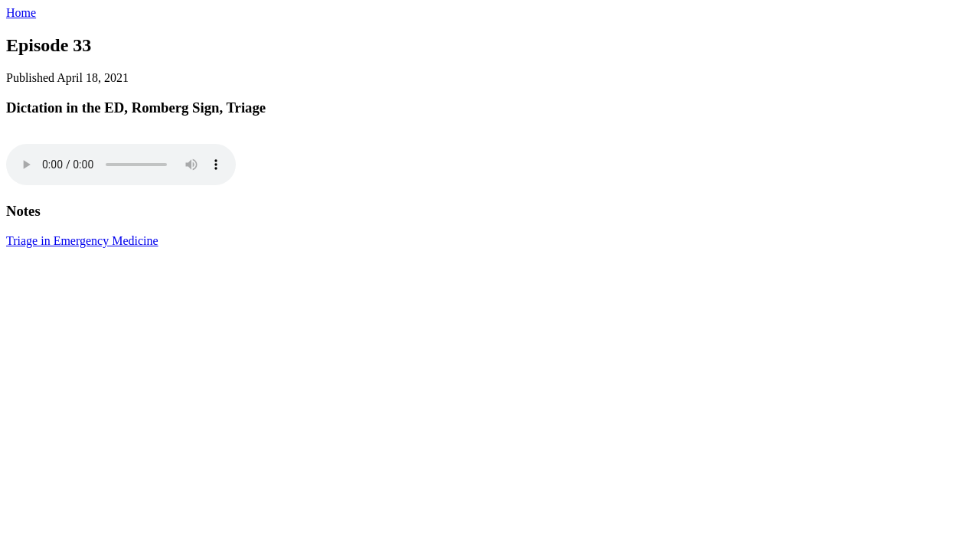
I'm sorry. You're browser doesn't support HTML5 (121, 165)
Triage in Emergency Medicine (82, 241)
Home (21, 13)
